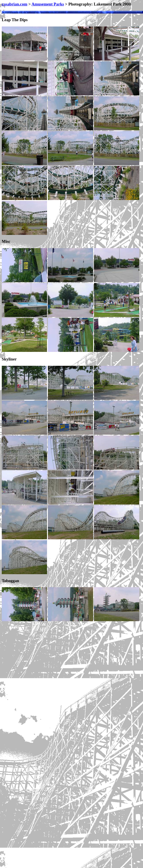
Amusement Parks (48, 4)
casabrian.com (15, 4)
